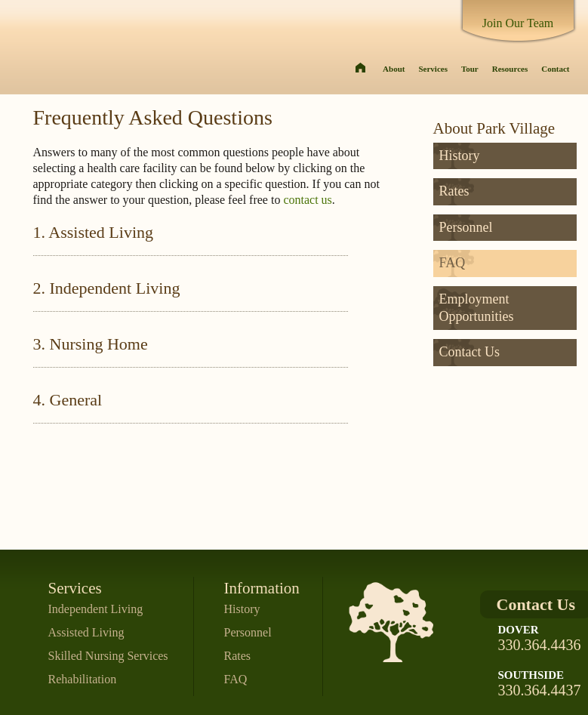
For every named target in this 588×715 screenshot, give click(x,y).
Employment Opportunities (477, 308)
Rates (454, 191)
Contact (555, 69)
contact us (307, 200)
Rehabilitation (83, 679)
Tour (470, 69)
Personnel (466, 227)
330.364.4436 (540, 645)
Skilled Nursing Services (108, 656)
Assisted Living (86, 632)
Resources (510, 69)
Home (361, 70)
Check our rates (511, 525)
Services (433, 69)
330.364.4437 (540, 690)
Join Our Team (518, 23)
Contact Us (470, 352)
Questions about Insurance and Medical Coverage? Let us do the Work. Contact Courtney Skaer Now (511, 422)
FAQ (453, 263)
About (394, 69)
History (460, 156)
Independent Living (96, 609)
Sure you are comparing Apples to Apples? (511, 496)
